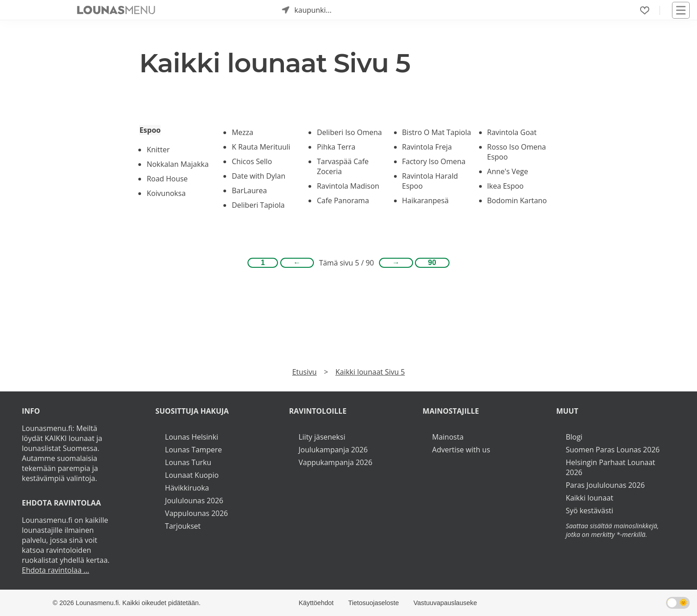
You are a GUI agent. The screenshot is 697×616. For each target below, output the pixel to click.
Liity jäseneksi (322, 437)
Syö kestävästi (589, 511)
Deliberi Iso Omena (349, 132)
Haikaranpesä (426, 200)
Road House (167, 179)
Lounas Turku (188, 462)
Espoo (150, 130)
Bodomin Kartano (517, 200)
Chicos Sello (252, 161)
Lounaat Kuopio (192, 475)
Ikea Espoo (505, 186)
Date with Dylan (258, 176)
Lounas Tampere (194, 450)
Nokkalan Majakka (177, 164)
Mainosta (448, 437)
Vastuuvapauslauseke (445, 603)
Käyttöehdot (316, 603)
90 (432, 263)
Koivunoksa (166, 193)
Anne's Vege (508, 171)
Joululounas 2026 (194, 501)
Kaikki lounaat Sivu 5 (370, 372)
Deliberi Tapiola (258, 205)
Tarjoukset (183, 526)
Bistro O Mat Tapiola (437, 132)
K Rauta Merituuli (261, 147)
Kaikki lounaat (589, 498)
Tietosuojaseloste (373, 603)
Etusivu (304, 372)
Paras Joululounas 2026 (605, 485)
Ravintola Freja (427, 147)
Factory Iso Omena (434, 161)
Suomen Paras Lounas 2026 (613, 450)
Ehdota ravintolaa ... (56, 570)
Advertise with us (461, 450)
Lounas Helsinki (192, 437)
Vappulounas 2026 (197, 513)
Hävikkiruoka (187, 488)
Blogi (574, 437)
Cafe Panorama (343, 200)
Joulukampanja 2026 (333, 450)
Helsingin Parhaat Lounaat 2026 (610, 467)
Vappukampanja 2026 (335, 462)
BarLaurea (249, 190)
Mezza (242, 132)
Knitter (158, 150)
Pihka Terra (336, 147)
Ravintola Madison (348, 186)
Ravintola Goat (512, 132)
